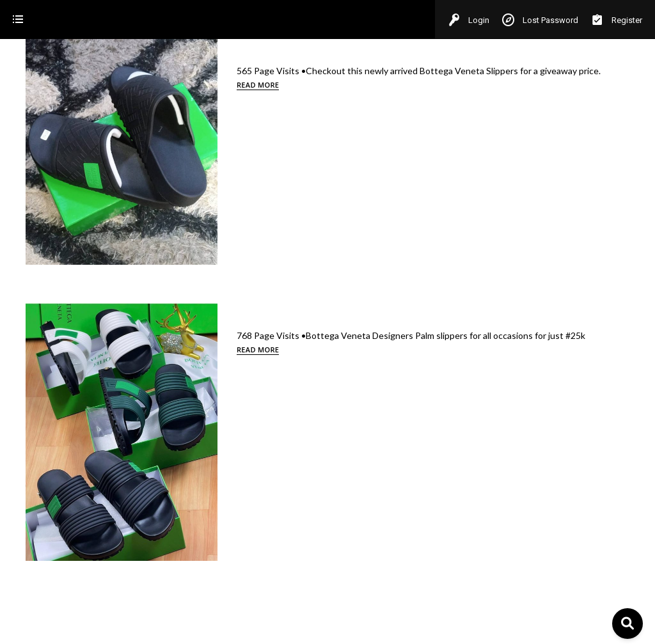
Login (469, 20)
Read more (565, 85)
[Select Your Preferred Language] (87, 599)
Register (617, 20)
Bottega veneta (43, 122)
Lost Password (540, 20)
